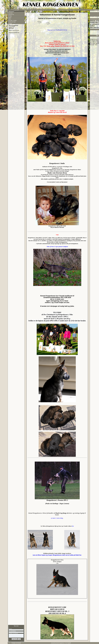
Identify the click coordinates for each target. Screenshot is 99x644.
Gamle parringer (12, 22)
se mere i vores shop (57, 518)
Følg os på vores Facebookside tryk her (57, 30)
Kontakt (10, 23)
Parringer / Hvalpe (12, 20)
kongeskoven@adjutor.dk (14, 33)
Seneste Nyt (11, 14)
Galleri (96, 10)
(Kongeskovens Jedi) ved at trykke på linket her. (57, 555)
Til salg (10, 16)
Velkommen (11, 11)
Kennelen (11, 13)
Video (10, 19)
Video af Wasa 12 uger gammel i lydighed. (57, 247)
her (73, 526)
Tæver (10, 17)
